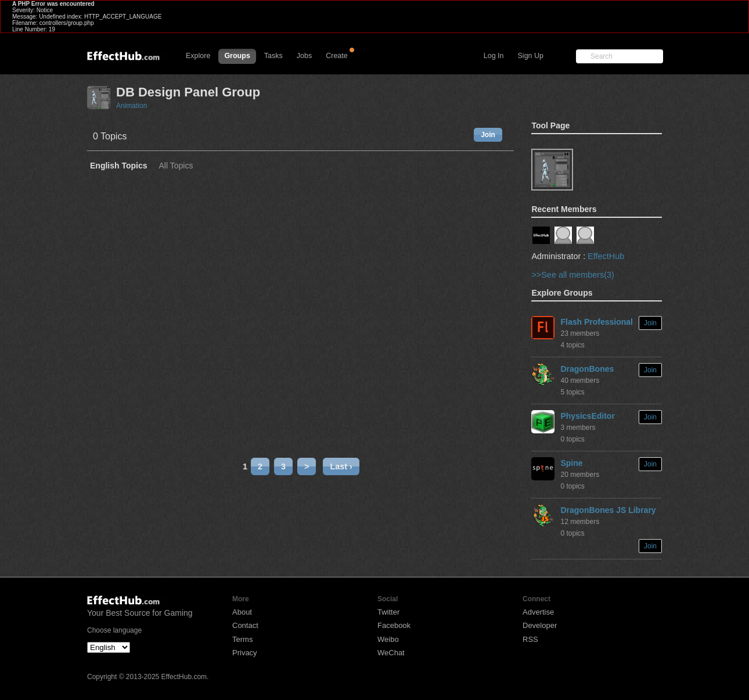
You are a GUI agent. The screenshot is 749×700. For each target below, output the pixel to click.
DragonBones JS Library (608, 510)
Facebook (394, 625)
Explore (198, 56)
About (242, 612)
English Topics (119, 166)
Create (337, 56)
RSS (530, 639)
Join (488, 135)
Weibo (388, 639)
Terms (242, 639)
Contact (245, 625)
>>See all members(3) (572, 275)
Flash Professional (596, 322)
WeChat (391, 653)
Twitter (388, 612)
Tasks (273, 56)
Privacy (245, 653)
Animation (132, 106)
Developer (540, 625)
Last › (341, 466)
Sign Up (531, 56)
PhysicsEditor (587, 416)
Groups (237, 56)
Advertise (538, 612)
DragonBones (587, 369)
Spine (571, 463)
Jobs (304, 56)
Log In (494, 56)
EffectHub (606, 256)
